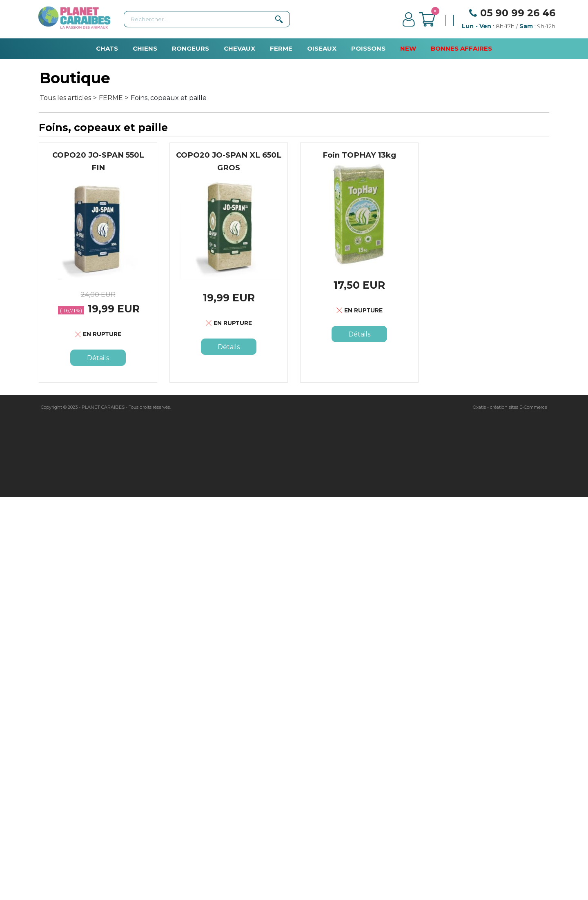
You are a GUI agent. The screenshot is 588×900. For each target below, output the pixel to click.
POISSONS (368, 48)
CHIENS (145, 48)
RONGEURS (190, 48)
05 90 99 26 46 (518, 13)
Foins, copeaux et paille (169, 98)
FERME (281, 48)
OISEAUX (322, 48)
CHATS (107, 48)
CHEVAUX (239, 48)
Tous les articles (65, 98)
